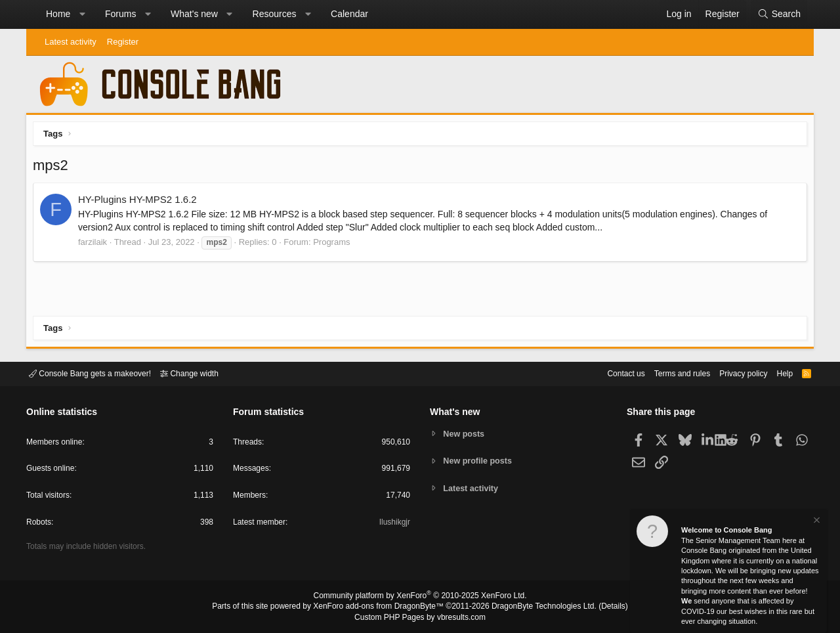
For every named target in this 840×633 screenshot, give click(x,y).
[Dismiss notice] (816, 522)
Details (597, 607)
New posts (466, 433)
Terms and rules (666, 373)
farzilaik (96, 245)
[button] (82, 14)
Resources (275, 14)
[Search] (779, 14)
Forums (120, 14)
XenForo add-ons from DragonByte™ (382, 607)
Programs (335, 245)
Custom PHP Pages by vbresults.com (420, 618)
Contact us (606, 373)
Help (777, 373)
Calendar (349, 14)
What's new (194, 14)
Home (58, 14)
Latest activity (71, 42)
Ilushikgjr (393, 524)
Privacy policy (732, 373)
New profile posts (480, 461)
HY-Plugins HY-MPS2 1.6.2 (141, 203)
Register (123, 42)
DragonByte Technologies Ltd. (534, 607)
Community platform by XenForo (420, 598)
